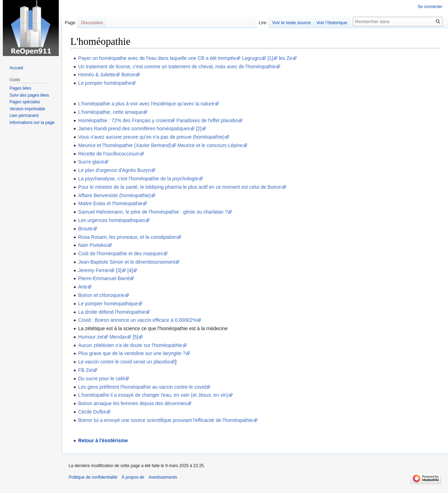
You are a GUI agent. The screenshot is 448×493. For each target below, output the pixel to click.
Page (70, 23)
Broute (85, 229)
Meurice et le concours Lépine (210, 145)
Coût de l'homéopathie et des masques (120, 254)
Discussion (92, 23)
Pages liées (20, 88)
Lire (263, 23)
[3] (119, 270)
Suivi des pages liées (29, 95)
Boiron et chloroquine (101, 295)
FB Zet (85, 370)
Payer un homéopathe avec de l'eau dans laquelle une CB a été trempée (157, 58)
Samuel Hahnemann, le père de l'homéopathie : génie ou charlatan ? (153, 212)
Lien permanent (24, 116)
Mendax (118, 337)
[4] (130, 270)
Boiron (128, 75)
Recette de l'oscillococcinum (109, 154)
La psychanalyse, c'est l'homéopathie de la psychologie (138, 179)
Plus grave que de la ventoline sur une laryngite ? (132, 353)
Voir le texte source (291, 23)
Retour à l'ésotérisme (103, 440)
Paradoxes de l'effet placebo (207, 120)
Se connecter (430, 7)
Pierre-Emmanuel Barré (104, 278)
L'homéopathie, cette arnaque (110, 112)
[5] (135, 337)
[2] (199, 129)
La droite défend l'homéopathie (112, 312)
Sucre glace (91, 162)
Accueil (16, 68)
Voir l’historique (332, 23)
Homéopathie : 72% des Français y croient (124, 120)
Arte (83, 287)
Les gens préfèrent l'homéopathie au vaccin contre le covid (142, 387)
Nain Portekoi (93, 245)
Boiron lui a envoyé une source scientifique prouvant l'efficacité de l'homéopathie (165, 420)
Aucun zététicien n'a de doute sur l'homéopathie (130, 345)
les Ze (286, 58)
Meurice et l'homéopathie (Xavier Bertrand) (125, 145)
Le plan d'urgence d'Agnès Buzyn (114, 170)
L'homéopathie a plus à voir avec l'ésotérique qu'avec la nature (146, 104)
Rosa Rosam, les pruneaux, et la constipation (127, 237)
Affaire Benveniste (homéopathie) (114, 195)
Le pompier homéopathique (108, 304)
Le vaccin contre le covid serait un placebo (124, 362)
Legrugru (252, 58)
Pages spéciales (25, 102)
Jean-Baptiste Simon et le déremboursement (127, 262)
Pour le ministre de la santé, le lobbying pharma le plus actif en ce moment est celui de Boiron (180, 187)
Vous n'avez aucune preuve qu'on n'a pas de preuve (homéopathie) (151, 137)
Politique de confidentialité (93, 477)
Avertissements (163, 477)
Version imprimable (27, 109)
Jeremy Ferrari (94, 270)
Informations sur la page (32, 123)
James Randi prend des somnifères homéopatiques (134, 129)
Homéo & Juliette (97, 75)
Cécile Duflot (92, 412)
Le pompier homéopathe (105, 83)
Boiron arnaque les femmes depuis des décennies (132, 403)
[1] (270, 58)
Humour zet (91, 337)
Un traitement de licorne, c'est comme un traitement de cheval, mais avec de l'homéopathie (177, 67)
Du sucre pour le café (101, 379)
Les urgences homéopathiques (111, 220)
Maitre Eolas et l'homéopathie (110, 203)
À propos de (133, 477)
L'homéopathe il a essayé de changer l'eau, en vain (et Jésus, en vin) (153, 395)
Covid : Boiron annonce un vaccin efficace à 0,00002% (137, 320)
